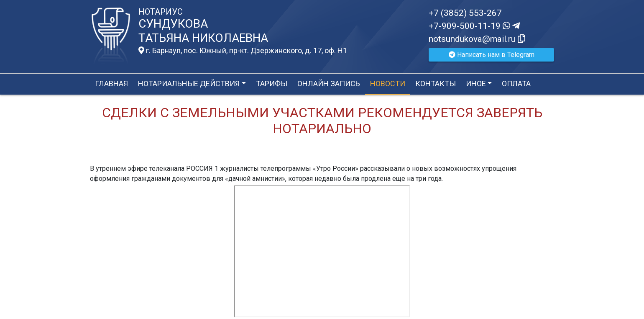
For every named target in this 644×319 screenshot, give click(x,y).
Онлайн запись (329, 84)
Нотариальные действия (189, 84)
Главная (111, 84)
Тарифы (272, 84)
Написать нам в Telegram (492, 55)
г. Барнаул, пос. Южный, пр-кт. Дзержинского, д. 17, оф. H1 (243, 51)
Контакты (436, 84)
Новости (388, 84)
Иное (476, 84)
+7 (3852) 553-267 (465, 13)
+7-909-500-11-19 (474, 26)
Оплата (516, 84)
